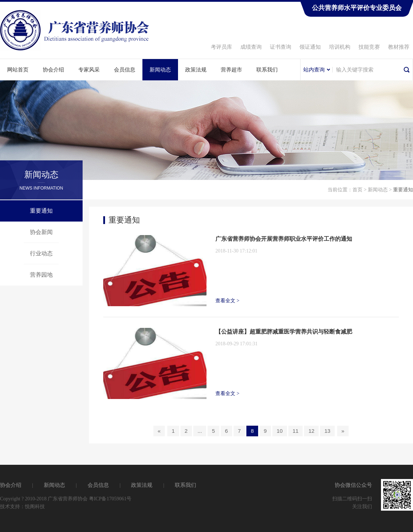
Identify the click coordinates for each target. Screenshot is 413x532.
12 (311, 431)
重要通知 (41, 211)
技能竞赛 (369, 47)
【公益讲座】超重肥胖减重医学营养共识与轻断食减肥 (284, 332)
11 (296, 431)
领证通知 (310, 47)
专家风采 (89, 70)
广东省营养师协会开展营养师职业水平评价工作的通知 (284, 239)
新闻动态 (160, 70)
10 (280, 431)
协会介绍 (53, 70)
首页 (357, 190)
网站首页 (18, 70)
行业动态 (41, 253)
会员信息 (125, 70)
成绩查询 (251, 47)
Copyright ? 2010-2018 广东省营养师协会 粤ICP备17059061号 (66, 499)
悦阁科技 (35, 507)
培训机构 (340, 47)
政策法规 (196, 70)
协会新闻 (41, 232)
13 (327, 431)
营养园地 (41, 275)
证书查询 (281, 47)
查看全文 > (227, 301)
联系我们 (267, 70)
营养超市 (231, 70)
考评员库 (221, 47)
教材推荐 (399, 47)
